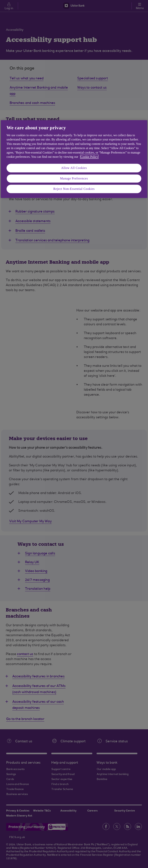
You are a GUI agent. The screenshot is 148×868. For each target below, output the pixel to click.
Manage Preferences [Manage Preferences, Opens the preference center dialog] (74, 178)
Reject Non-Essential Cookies (74, 189)
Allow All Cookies (74, 168)
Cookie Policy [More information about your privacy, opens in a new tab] (89, 157)
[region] (74, 159)
